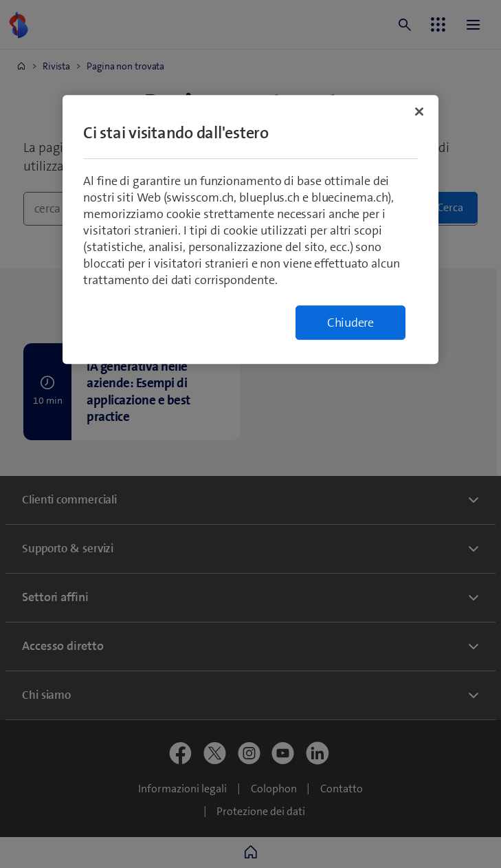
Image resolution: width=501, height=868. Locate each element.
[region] (250, 229)
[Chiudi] (419, 111)
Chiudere (350, 323)
